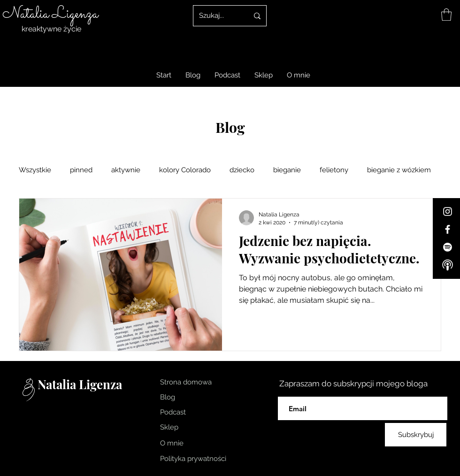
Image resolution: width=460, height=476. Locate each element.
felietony (334, 170)
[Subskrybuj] (416, 435)
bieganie (287, 170)
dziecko (242, 170)
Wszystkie (35, 170)
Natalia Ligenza (50, 14)
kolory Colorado (185, 170)
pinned (81, 170)
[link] (446, 15)
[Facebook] (448, 229)
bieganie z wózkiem (399, 170)
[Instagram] (448, 211)
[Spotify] (448, 247)
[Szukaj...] (217, 16)
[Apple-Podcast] (448, 265)
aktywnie (126, 170)
